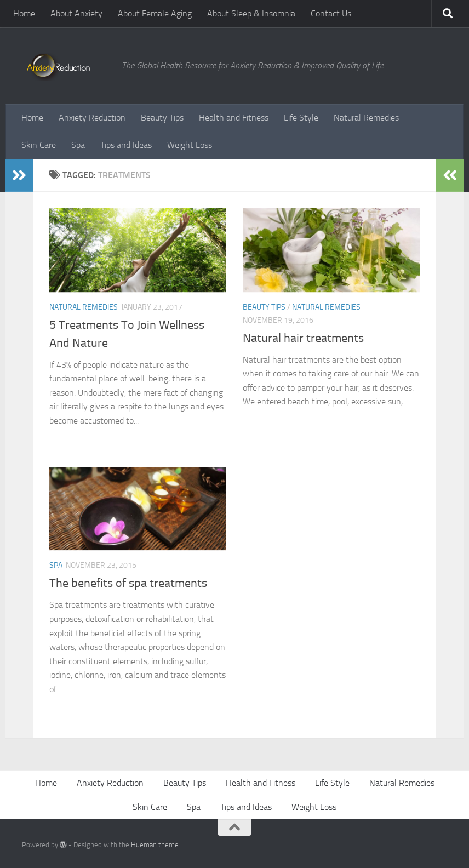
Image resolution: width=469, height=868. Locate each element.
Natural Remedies (366, 118)
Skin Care (39, 145)
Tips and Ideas (126, 145)
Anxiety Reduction (92, 118)
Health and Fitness (234, 118)
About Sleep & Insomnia (251, 13)
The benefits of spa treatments (128, 583)
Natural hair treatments (303, 338)
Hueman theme (155, 845)
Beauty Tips (162, 118)
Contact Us (331, 13)
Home (24, 13)
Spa (78, 145)
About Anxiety (76, 13)
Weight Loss (190, 145)
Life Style (301, 118)
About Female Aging (155, 13)
